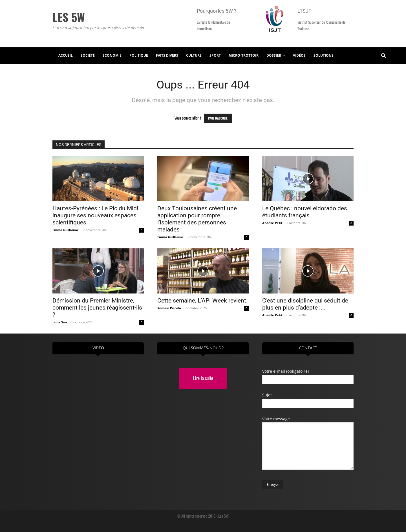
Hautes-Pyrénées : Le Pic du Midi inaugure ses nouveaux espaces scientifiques (95, 215)
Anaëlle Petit (272, 223)
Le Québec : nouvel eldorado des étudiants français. (305, 212)
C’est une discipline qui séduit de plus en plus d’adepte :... (305, 304)
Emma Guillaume (66, 230)
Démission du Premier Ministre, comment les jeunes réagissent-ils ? (97, 308)
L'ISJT (304, 11)
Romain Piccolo (169, 308)
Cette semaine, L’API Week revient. (203, 301)
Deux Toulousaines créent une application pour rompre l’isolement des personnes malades (197, 219)
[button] (384, 56)
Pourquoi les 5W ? (217, 11)
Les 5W (223, 516)
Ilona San (60, 322)
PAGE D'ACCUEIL (218, 118)
